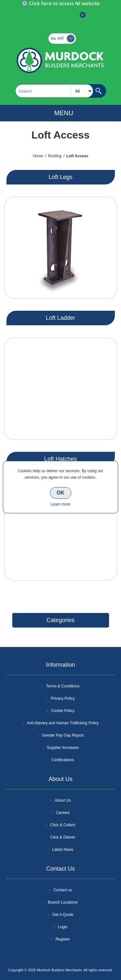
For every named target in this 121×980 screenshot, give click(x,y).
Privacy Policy (63, 698)
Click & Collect (63, 825)
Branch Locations (63, 902)
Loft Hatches (60, 459)
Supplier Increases (63, 748)
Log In (60, 18)
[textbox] (54, 91)
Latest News (63, 850)
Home (38, 156)
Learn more (60, 504)
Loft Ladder (60, 318)
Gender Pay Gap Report (63, 735)
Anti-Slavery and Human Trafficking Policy (63, 723)
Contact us (63, 890)
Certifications (63, 760)
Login (63, 927)
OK (61, 493)
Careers (63, 813)
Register (43, 18)
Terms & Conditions (63, 686)
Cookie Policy (63, 711)
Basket (77, 18)
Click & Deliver (63, 837)
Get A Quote (63, 915)
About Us (63, 800)
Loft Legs (60, 177)
